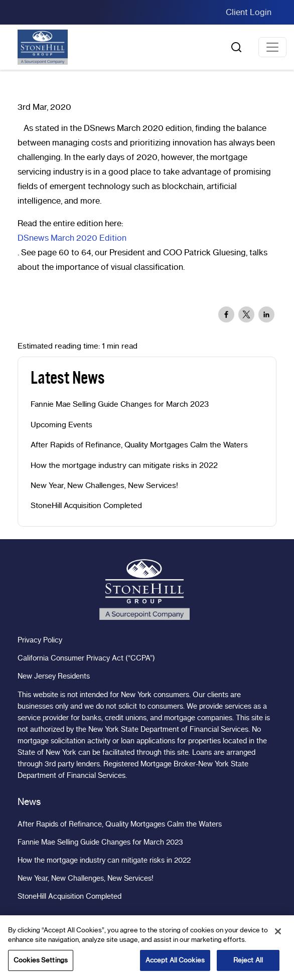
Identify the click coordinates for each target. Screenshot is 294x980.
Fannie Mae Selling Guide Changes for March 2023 (120, 404)
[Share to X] (246, 314)
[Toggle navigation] (272, 47)
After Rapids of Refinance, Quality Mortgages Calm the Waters (139, 445)
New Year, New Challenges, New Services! (104, 485)
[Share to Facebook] (226, 314)
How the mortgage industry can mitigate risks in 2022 (124, 465)
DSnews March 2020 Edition (72, 238)
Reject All (248, 964)
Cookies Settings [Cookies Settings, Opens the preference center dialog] (41, 964)
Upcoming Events (61, 425)
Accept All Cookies (175, 964)
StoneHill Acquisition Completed (86, 506)
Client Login (249, 12)
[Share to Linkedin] (266, 314)
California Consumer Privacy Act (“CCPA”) (86, 658)
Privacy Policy (40, 640)
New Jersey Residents (54, 676)
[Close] (278, 935)
